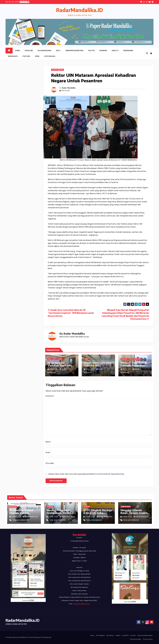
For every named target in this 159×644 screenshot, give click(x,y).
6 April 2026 (16, 517)
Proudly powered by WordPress (17, 637)
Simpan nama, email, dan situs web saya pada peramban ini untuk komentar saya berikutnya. (86, 474)
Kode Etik (125, 636)
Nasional (55, 70)
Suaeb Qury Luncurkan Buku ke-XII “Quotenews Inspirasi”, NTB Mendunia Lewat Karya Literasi (71, 313)
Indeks (118, 636)
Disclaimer (110, 636)
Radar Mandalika (69, 88)
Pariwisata (13, 56)
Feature (26, 56)
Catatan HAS (50, 56)
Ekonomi (103, 51)
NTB (58, 51)
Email (48, 453)
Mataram (13, 507)
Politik (91, 51)
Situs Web (50, 463)
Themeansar (47, 637)
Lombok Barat (126, 507)
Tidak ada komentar (20, 520)
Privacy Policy (148, 639)
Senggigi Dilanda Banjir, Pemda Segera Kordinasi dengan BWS (135, 513)
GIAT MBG (87, 507)
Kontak (133, 636)
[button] (147, 53)
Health (115, 51)
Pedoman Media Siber (145, 636)
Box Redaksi (79, 535)
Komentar (50, 396)
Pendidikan (128, 51)
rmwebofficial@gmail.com (82, 604)
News (62, 70)
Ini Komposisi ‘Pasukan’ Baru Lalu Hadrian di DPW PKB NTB (61, 367)
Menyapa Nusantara (75, 51)
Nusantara (137, 359)
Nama (49, 442)
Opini (37, 56)
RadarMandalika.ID (79, 10)
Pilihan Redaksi (44, 51)
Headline (29, 51)
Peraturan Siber (136, 639)
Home (17, 51)
